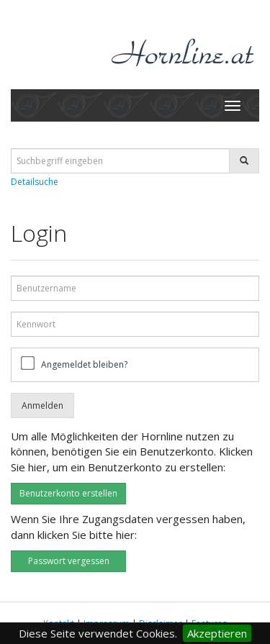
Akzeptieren (217, 633)
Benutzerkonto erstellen (68, 493)
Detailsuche (35, 182)
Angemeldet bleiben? (84, 364)
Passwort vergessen (69, 561)
